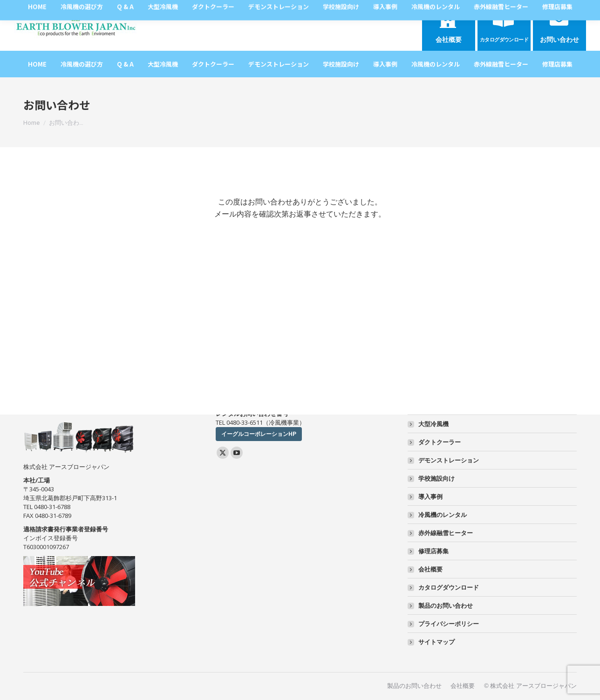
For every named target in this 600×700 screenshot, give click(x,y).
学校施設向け (436, 478)
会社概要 (430, 569)
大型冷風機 (433, 424)
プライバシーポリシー (449, 624)
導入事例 (430, 496)
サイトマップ (436, 642)
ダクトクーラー (440, 442)
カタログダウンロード (449, 587)
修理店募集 (433, 551)
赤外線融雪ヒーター (446, 533)
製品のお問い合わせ (446, 605)
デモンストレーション (449, 460)
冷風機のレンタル (443, 515)
